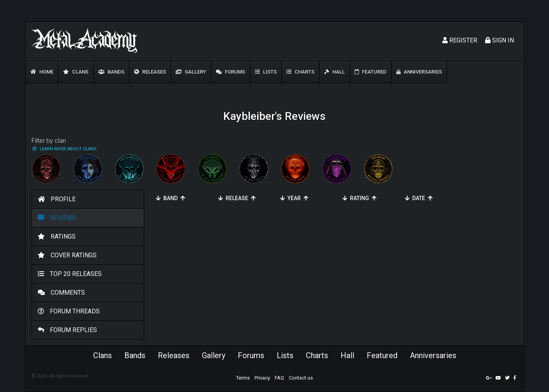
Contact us (301, 378)
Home (42, 72)
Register (460, 40)
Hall (335, 72)
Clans (76, 72)
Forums (230, 72)
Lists (266, 72)
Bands (111, 72)
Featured (371, 72)
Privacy (262, 378)
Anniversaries (419, 72)
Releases (150, 72)
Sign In (500, 40)
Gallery (191, 72)
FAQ (279, 378)
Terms (243, 378)
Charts (300, 72)
